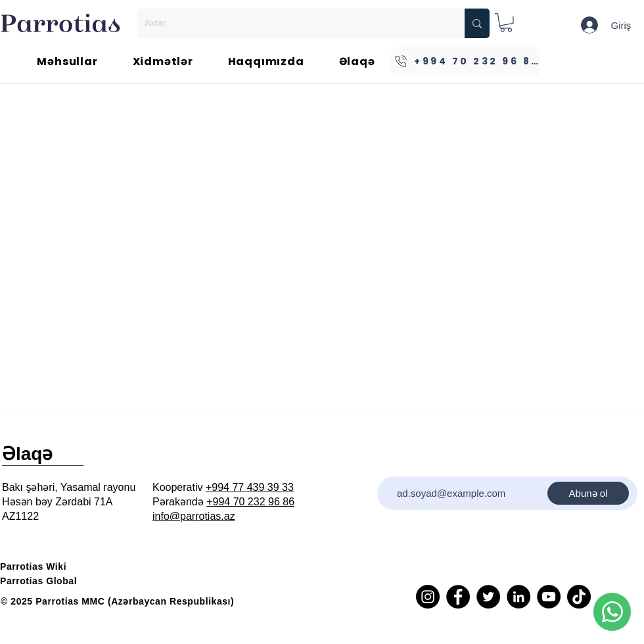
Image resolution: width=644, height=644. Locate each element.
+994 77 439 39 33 (250, 487)
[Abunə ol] (588, 493)
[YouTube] (549, 597)
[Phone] (612, 612)
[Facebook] (458, 597)
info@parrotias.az (194, 516)
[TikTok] (579, 597)
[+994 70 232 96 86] (466, 61)
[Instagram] (428, 597)
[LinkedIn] (518, 597)
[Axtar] (291, 23)
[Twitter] (488, 597)
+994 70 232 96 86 (250, 502)
